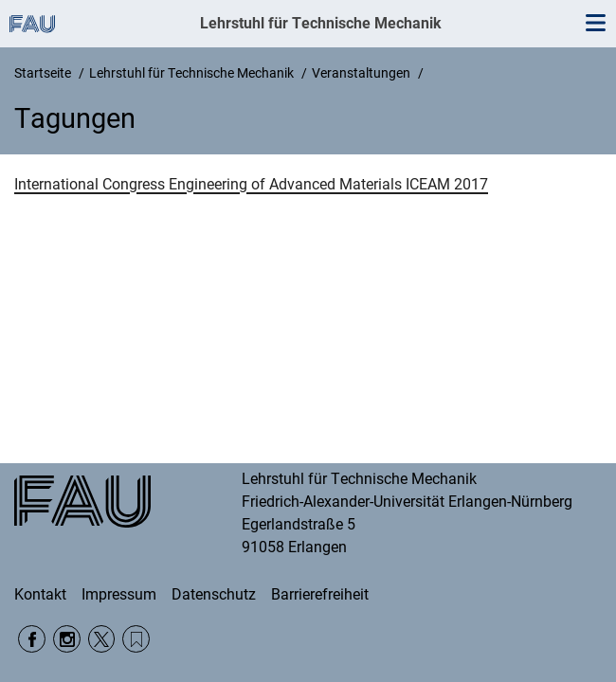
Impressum (119, 594)
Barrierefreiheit (320, 594)
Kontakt (40, 594)
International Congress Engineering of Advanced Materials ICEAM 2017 (251, 184)
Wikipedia (136, 639)
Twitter (102, 639)
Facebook (32, 639)
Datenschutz (214, 594)
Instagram (67, 639)
